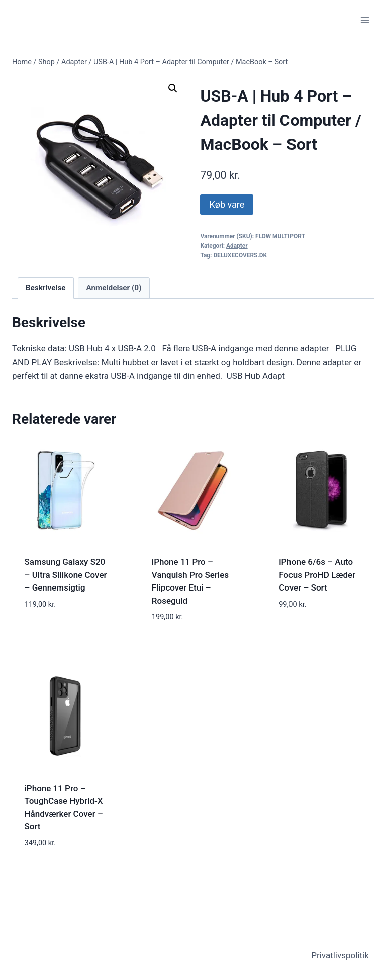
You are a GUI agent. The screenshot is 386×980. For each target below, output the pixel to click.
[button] (173, 88)
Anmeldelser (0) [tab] (114, 288)
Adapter (237, 246)
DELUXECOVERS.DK (240, 255)
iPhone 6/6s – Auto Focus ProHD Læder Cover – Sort (317, 575)
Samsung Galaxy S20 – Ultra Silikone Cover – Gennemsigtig (66, 575)
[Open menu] (365, 20)
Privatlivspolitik (340, 955)
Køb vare (227, 204)
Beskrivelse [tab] (46, 288)
